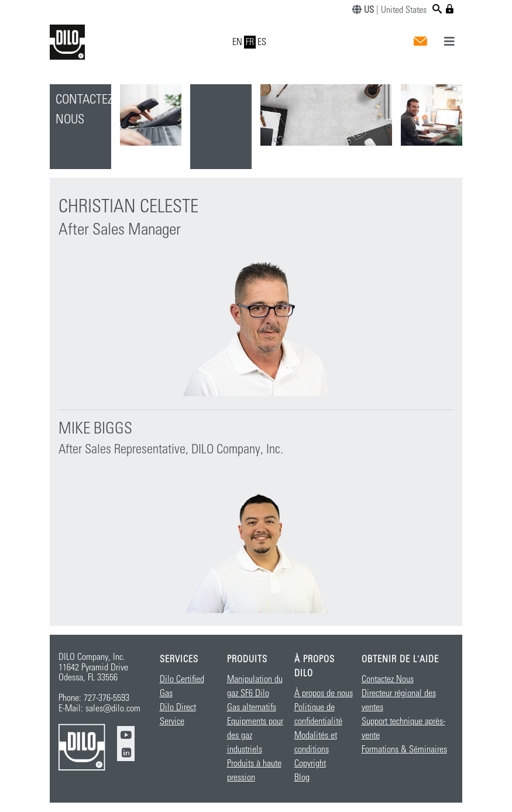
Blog (302, 777)
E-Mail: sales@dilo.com (99, 708)
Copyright (310, 763)
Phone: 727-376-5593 (94, 698)
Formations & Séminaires (404, 749)
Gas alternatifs (252, 707)
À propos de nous (324, 693)
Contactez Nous (388, 679)
